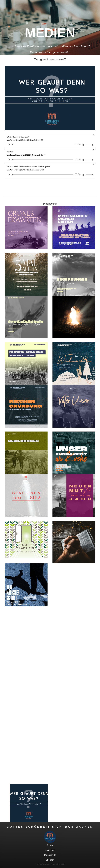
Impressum (50, 850)
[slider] (43, 145)
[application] (50, 145)
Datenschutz (50, 855)
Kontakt (50, 845)
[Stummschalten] (83, 145)
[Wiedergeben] (9, 145)
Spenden (50, 860)
